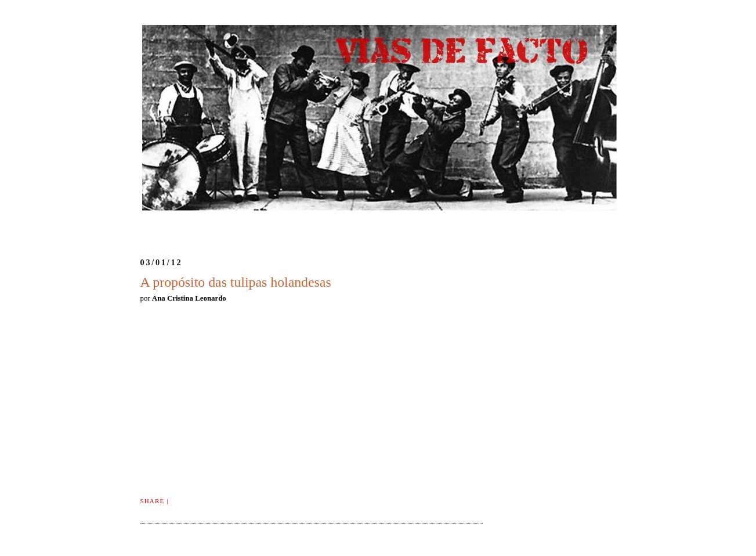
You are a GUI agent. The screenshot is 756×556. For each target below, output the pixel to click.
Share (153, 501)
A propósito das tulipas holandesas (236, 282)
